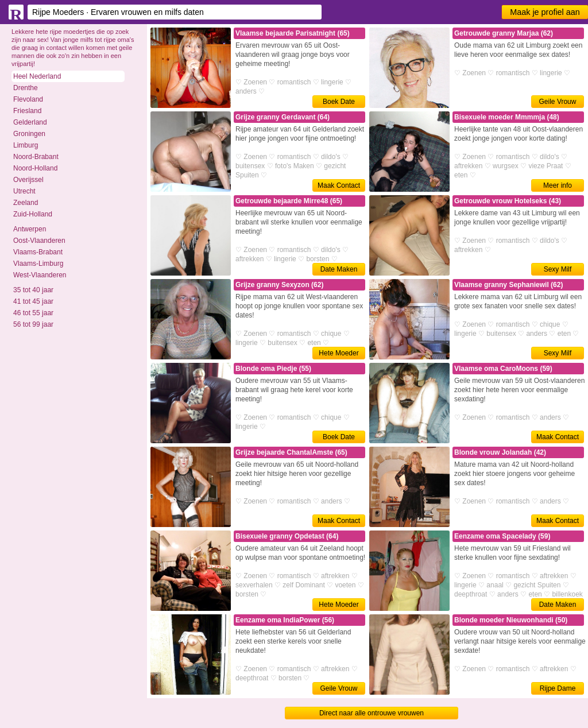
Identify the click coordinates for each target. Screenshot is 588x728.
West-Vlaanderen (40, 275)
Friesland (27, 111)
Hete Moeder (339, 353)
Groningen (29, 134)
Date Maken (339, 269)
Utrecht (24, 191)
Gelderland (30, 122)
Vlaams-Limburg (38, 264)
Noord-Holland (35, 168)
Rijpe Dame (558, 688)
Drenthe (26, 88)
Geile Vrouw (558, 102)
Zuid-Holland (33, 214)
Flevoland (28, 99)
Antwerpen (30, 229)
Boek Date (339, 102)
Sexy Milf (558, 269)
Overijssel (28, 180)
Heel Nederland (37, 76)
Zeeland (26, 203)
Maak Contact (339, 185)
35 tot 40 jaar (33, 290)
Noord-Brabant (36, 157)
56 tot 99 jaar (33, 324)
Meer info (558, 185)
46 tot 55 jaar (33, 313)
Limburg (26, 145)
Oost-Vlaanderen (39, 241)
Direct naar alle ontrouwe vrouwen (372, 713)
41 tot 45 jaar (33, 301)
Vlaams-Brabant (38, 252)
